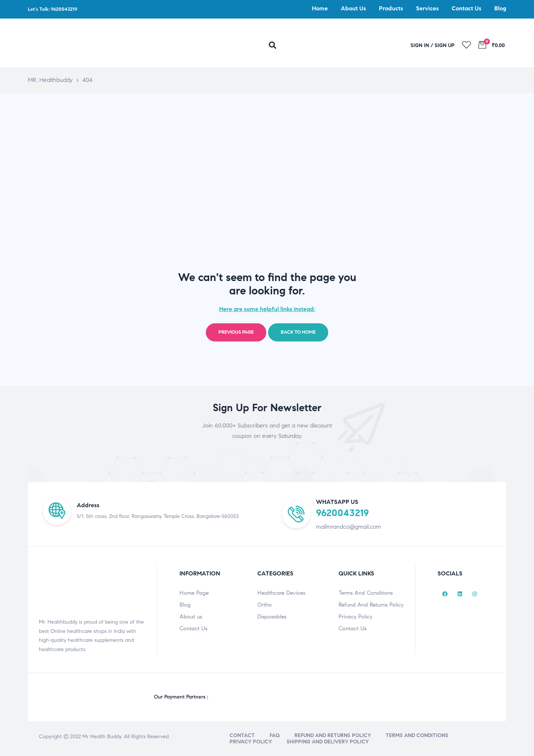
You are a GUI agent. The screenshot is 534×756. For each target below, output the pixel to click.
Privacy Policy (355, 617)
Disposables (272, 617)
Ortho (265, 605)
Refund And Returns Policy (371, 605)
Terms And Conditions (366, 593)
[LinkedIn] (460, 594)
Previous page (236, 332)
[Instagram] (475, 594)
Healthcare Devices (281, 593)
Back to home (298, 332)
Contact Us (193, 628)
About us (191, 617)
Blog (185, 605)
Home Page (194, 593)
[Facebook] (445, 594)
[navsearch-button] (278, 46)
